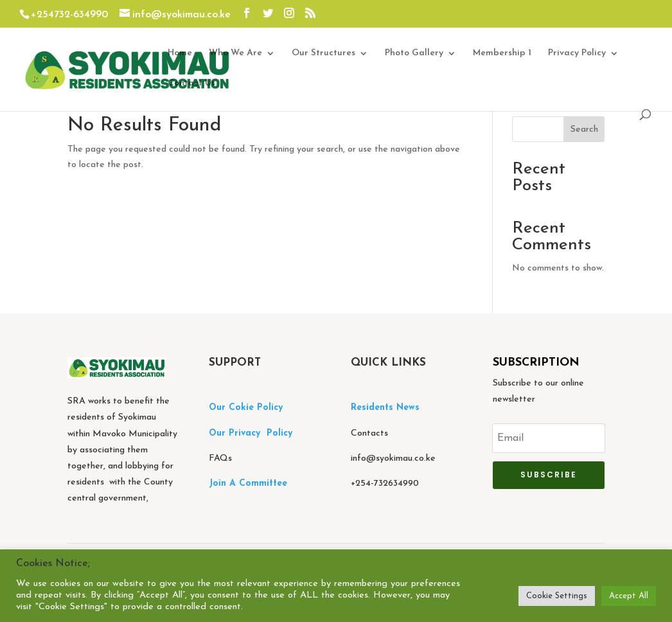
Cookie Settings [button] (557, 596)
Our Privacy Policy (251, 433)
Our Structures (323, 53)
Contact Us (191, 84)
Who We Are (235, 53)
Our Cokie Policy (246, 408)
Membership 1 (502, 53)
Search (584, 129)
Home (180, 53)
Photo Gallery (414, 53)
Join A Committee (248, 484)
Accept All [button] (629, 596)
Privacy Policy (577, 53)
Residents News (387, 408)
